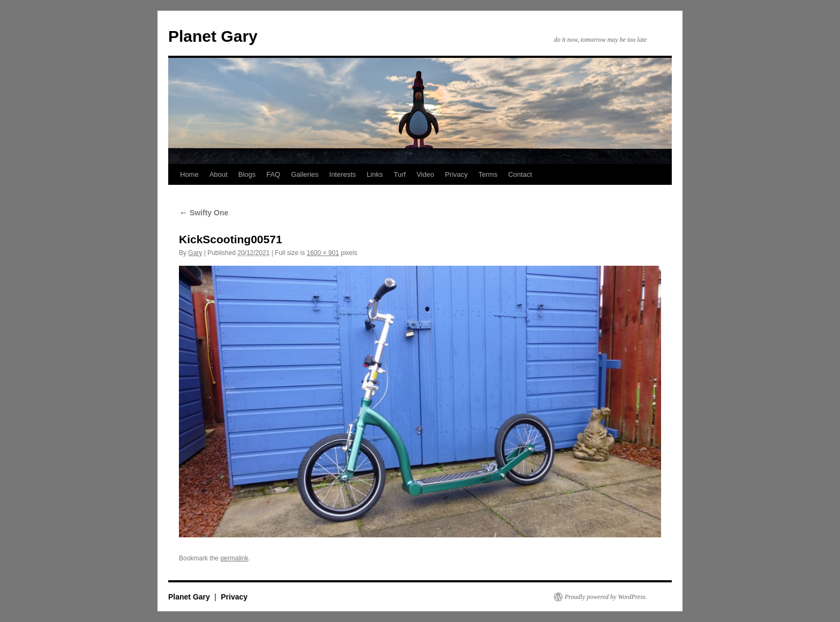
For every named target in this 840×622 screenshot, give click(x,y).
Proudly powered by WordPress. (606, 597)
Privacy (456, 174)
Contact (520, 174)
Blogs (247, 174)
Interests (343, 174)
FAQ (273, 174)
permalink (234, 558)
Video (425, 174)
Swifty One (204, 213)
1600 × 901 (322, 253)
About (219, 174)
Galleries (305, 174)
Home (189, 174)
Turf (400, 174)
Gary (195, 253)
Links (374, 174)
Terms (488, 174)
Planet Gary (213, 36)
